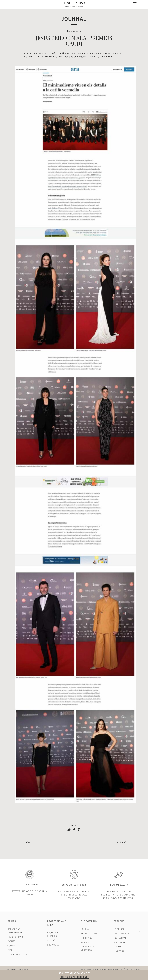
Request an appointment (74, 973)
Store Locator (89, 937)
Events (11, 945)
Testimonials (121, 937)
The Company (89, 925)
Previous (26, 842)
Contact (12, 949)
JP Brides (119, 932)
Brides (12, 925)
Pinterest (119, 946)
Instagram (120, 941)
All (74, 842)
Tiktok (117, 950)
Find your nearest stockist (74, 977)
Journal (74, 19)
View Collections (17, 958)
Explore (119, 925)
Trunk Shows (15, 940)
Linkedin (119, 954)
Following (121, 842)
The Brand (87, 941)
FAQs (10, 953)
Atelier (85, 946)
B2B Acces (53, 948)
